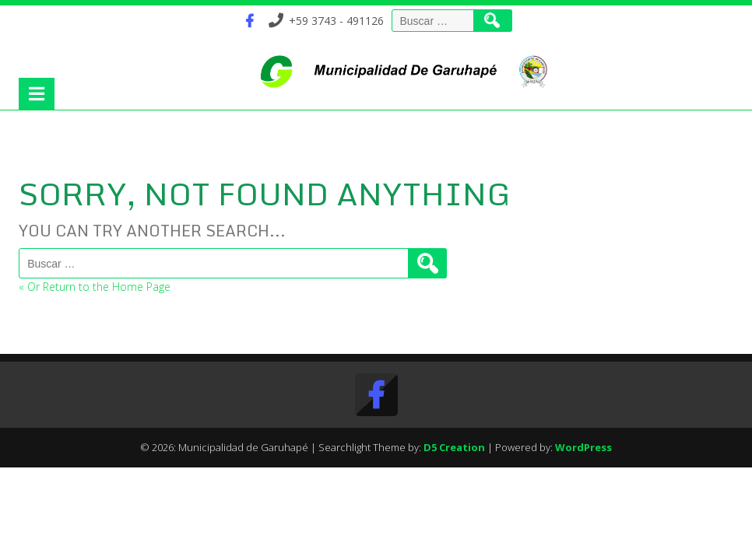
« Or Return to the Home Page (95, 287)
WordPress (583, 447)
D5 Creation (454, 447)
